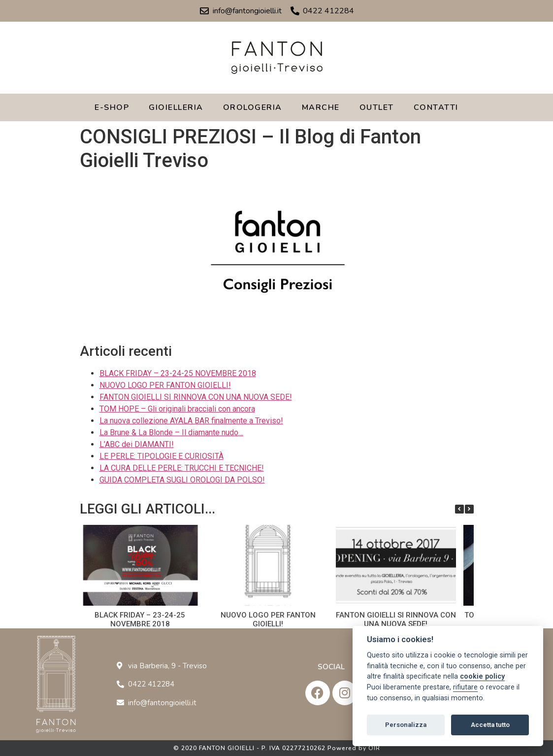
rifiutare (465, 687)
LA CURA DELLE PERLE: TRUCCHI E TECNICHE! (182, 468)
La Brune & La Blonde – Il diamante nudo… (171, 432)
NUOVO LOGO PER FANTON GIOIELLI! (165, 385)
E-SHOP (112, 107)
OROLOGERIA (253, 107)
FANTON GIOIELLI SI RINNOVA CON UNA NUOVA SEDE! (196, 397)
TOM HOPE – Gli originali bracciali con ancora (177, 409)
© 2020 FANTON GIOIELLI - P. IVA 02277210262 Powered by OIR (277, 748)
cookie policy (482, 676)
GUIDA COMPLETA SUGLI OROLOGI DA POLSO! (182, 480)
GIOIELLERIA (176, 107)
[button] (469, 509)
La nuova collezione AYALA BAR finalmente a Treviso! (191, 421)
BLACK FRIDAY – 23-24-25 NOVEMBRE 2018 (178, 373)
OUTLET (377, 107)
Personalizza (406, 725)
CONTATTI (436, 107)
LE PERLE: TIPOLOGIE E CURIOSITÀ (162, 456)
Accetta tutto (490, 725)
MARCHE (321, 107)
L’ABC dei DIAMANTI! (137, 444)
